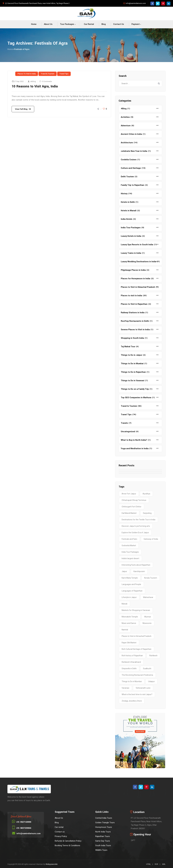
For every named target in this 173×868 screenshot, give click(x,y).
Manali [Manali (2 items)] (124, 604)
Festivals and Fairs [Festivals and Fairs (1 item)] (129, 539)
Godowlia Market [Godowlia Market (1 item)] (129, 545)
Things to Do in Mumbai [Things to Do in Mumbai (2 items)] (132, 681)
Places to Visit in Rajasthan (134, 304)
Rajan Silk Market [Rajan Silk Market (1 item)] (129, 643)
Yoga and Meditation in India (135, 449)
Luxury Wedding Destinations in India (139, 262)
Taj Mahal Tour (128, 347)
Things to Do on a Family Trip (135, 389)
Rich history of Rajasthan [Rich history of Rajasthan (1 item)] (132, 656)
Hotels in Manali (129, 211)
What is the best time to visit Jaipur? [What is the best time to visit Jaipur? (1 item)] (137, 694)
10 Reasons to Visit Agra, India (35, 86)
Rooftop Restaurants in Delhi (135, 321)
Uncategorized (128, 432)
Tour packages (67, 24)
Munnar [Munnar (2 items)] (148, 617)
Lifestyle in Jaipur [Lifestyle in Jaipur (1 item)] (129, 597)
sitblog (33, 81)
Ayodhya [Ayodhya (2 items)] (146, 494)
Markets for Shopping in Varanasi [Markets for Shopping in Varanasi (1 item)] (136, 610)
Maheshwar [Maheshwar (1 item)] (148, 597)
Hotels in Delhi (128, 202)
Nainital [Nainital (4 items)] (125, 630)
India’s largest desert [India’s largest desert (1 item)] (130, 558)
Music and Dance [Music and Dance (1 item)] (129, 623)
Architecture (127, 143)
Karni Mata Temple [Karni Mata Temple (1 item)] (130, 578)
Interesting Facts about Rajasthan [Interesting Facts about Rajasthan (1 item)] (136, 565)
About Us (48, 24)
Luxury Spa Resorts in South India (137, 245)
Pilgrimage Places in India (133, 270)
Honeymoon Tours (104, 827)
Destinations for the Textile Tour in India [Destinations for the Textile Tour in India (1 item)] (138, 520)
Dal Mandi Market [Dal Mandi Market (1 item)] (129, 513)
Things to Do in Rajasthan (133, 372)
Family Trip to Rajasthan (133, 185)
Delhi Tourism (127, 177)
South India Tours (103, 845)
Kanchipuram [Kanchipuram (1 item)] (139, 571)
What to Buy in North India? (134, 440)
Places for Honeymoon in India (135, 279)
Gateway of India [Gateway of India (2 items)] (151, 539)
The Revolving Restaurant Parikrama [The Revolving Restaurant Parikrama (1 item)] (137, 675)
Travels (124, 423)
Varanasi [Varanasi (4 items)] (125, 688)
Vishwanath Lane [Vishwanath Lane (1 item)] (143, 688)
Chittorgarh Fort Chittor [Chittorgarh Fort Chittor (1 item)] (132, 507)
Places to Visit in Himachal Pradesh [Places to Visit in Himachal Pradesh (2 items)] (137, 636)
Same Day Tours (103, 841)
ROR (156, 864)
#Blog (124, 109)
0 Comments (47, 81)
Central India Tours (104, 818)
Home (34, 24)
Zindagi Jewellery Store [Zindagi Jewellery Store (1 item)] (132, 701)
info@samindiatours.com (136, 3)
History (124, 194)
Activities (125, 117)
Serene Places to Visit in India (135, 330)
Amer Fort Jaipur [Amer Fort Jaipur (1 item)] (129, 494)
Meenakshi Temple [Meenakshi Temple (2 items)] (130, 617)
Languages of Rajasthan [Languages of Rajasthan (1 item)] (132, 591)
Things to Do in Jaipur (131, 355)
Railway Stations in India (133, 313)
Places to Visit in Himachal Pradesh (138, 287)
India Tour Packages (131, 228)
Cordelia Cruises (129, 160)
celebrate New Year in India (134, 151)
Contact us (119, 24)
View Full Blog (21, 109)
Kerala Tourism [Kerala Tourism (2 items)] (151, 578)
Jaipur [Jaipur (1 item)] (124, 571)
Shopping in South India (132, 338)
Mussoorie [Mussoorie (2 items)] (147, 623)
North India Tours (103, 832)
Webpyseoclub (52, 864)
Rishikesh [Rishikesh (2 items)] (153, 656)
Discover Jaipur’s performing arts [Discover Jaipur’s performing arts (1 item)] (136, 526)
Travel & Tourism (48, 74)
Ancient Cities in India (131, 134)
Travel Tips (64, 74)
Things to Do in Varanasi (133, 381)
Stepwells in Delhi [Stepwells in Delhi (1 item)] (129, 669)
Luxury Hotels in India (131, 236)
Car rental (89, 24)
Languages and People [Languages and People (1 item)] (131, 584)
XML (164, 864)
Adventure (126, 126)
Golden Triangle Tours (105, 823)
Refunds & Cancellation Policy (68, 841)
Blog (104, 24)
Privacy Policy (61, 836)
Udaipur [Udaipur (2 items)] (151, 681)
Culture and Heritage (131, 168)
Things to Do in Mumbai (132, 364)
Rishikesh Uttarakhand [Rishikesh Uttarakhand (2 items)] (131, 662)
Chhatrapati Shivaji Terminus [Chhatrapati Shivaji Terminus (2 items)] (134, 500)
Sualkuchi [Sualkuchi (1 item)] (147, 669)
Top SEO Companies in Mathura (136, 398)
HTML (149, 864)
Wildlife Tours (101, 850)
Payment (136, 24)
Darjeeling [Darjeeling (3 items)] (147, 513)
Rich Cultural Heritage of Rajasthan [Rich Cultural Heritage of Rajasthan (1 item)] (137, 649)
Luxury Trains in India (131, 253)
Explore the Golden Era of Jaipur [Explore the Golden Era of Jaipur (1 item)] (135, 533)
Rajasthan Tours (103, 836)
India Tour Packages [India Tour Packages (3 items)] (130, 552)
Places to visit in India (27, 74)
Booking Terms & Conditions (67, 845)
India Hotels (127, 219)
